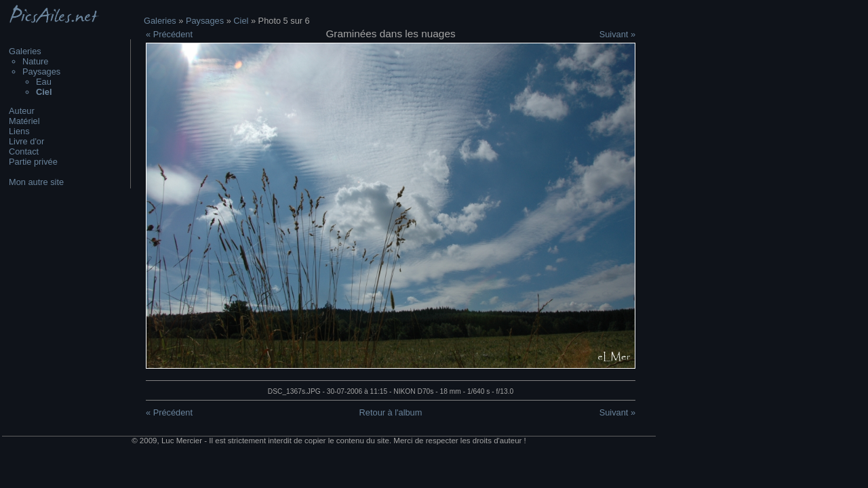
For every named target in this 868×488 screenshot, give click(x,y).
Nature (35, 61)
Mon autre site (36, 182)
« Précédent (169, 34)
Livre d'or (26, 141)
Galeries (25, 51)
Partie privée (33, 162)
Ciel (241, 21)
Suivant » (617, 34)
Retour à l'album (391, 412)
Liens (19, 131)
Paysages (41, 72)
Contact (24, 151)
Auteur (22, 111)
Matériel (24, 121)
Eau (44, 82)
